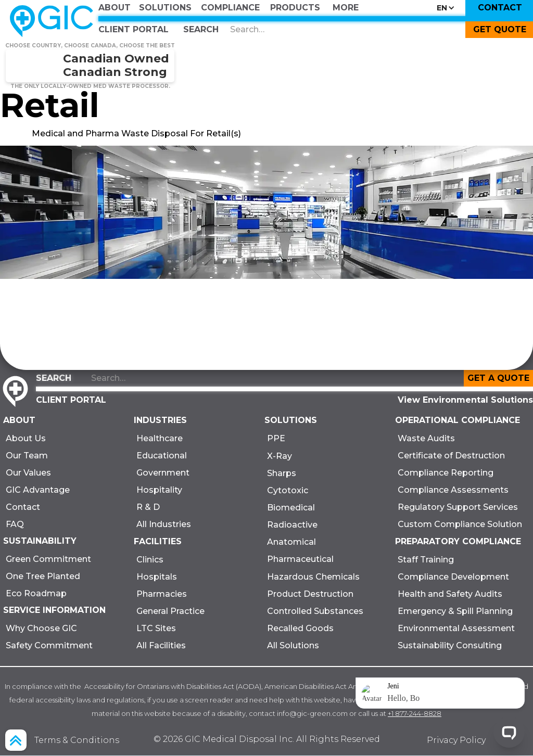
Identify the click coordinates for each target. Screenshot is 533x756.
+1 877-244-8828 (415, 713)
